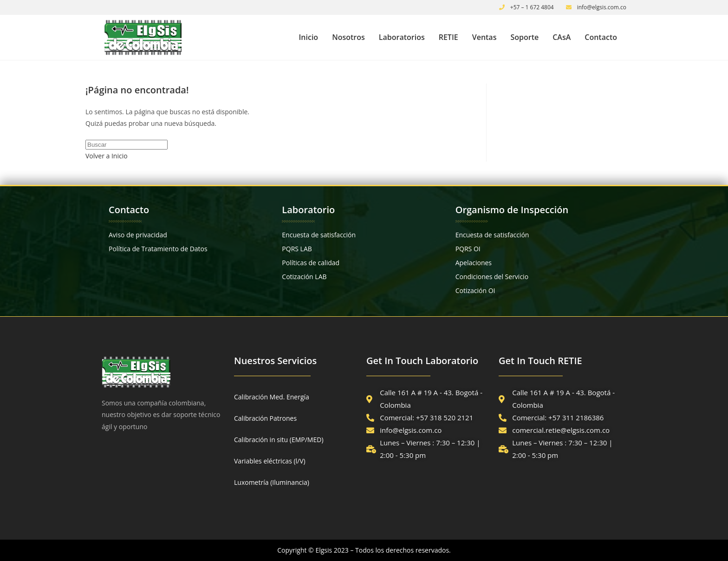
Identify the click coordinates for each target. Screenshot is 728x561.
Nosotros (348, 37)
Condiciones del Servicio (492, 277)
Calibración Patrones (265, 418)
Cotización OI (475, 290)
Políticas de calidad (311, 263)
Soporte (524, 37)
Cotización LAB (304, 277)
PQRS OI (468, 249)
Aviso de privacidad (138, 235)
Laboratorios (402, 37)
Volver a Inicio (107, 156)
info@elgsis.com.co (602, 7)
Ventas (484, 37)
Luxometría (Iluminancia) (272, 482)
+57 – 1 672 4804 (532, 7)
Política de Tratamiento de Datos (158, 249)
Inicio (308, 37)
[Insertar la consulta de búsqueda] (127, 145)
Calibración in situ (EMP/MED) (279, 440)
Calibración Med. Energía (272, 397)
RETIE (448, 37)
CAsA (562, 37)
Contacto (601, 37)
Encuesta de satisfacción (319, 235)
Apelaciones (474, 263)
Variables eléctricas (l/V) (270, 461)
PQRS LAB (297, 249)
